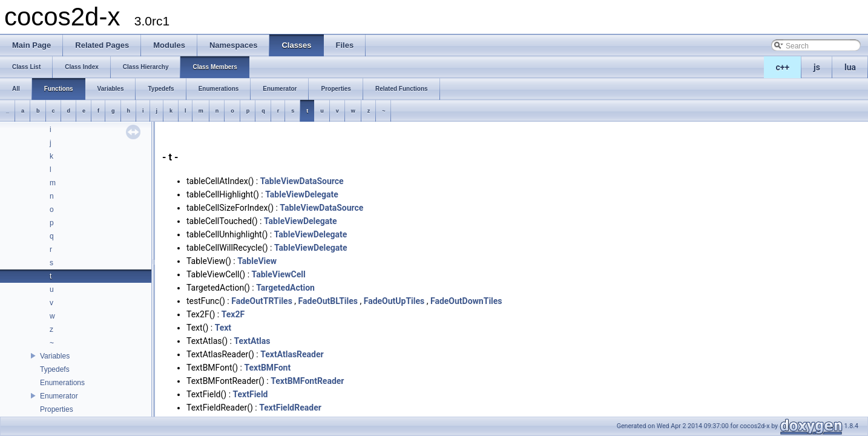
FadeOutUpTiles (394, 301)
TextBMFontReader (307, 381)
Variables (55, 356)
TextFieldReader (290, 408)
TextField (251, 394)
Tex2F (233, 314)
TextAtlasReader (292, 354)
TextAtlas (252, 341)
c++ (783, 67)
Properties (57, 409)
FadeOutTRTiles (262, 301)
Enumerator (59, 396)
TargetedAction (285, 288)
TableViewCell (279, 274)
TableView (257, 261)
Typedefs (55, 369)
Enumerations (62, 383)
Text (223, 328)
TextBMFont (267, 368)
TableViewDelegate (302, 194)
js (817, 67)
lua (850, 67)
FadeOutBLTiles (328, 301)
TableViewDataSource (302, 181)
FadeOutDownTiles (466, 301)
